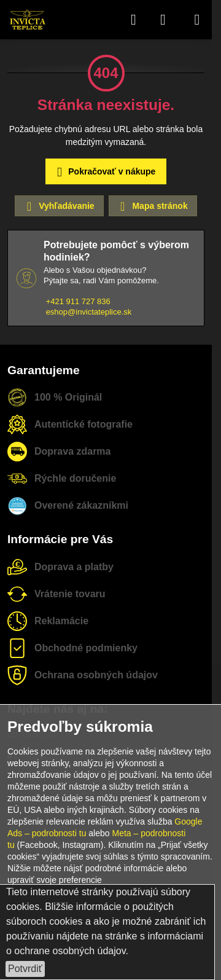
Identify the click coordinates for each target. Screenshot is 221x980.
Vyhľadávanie (58, 206)
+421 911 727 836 (78, 301)
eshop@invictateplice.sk (89, 312)
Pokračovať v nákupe (104, 172)
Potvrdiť (25, 969)
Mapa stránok (152, 206)
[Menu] (197, 20)
